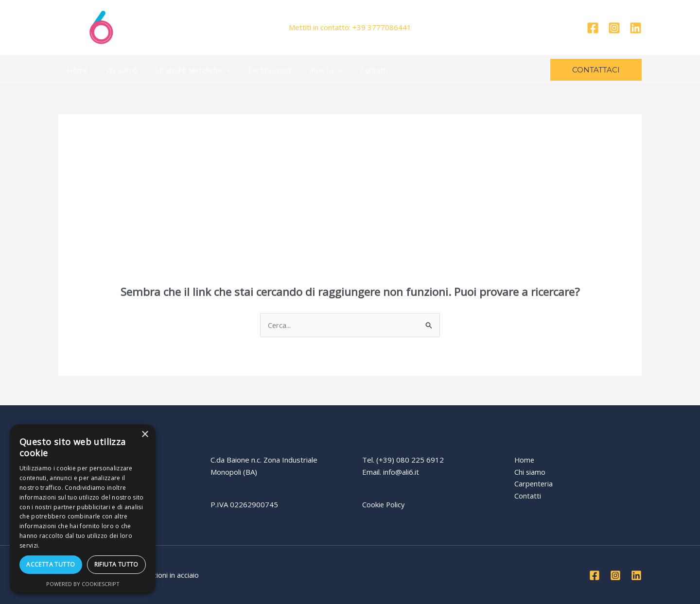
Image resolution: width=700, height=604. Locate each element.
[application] (218, 70)
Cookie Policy (384, 504)
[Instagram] (614, 28)
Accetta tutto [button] (51, 564)
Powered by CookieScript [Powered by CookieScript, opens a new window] (83, 584)
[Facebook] (593, 28)
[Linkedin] (636, 28)
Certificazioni (259, 70)
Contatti (356, 70)
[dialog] (83, 509)
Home (76, 70)
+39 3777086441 (382, 27)
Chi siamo (117, 70)
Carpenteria (534, 484)
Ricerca (311, 70)
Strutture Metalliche (185, 70)
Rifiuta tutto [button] (116, 564)
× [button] (145, 435)
